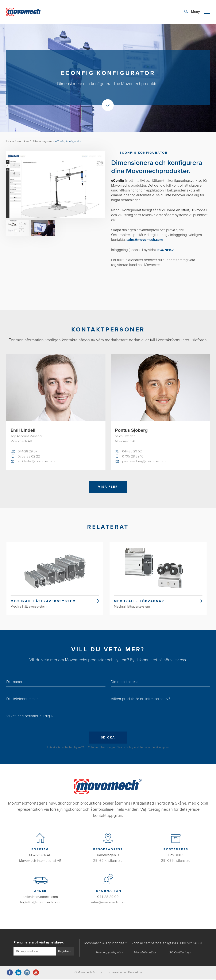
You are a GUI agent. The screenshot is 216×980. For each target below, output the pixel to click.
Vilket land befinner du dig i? (30, 717)
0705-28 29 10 (133, 457)
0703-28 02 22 (29, 457)
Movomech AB (40, 857)
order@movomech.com (40, 898)
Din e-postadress (124, 683)
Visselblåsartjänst (146, 954)
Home (10, 141)
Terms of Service (150, 749)
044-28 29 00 (108, 898)
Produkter (23, 141)
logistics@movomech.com (40, 903)
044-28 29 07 (28, 452)
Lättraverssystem (42, 141)
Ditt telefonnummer (22, 700)
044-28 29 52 (132, 452)
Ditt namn (14, 683)
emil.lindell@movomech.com (38, 462)
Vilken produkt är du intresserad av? (140, 700)
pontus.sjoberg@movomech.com (146, 462)
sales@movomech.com (108, 903)
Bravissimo (135, 974)
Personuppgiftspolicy (109, 954)
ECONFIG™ (166, 250)
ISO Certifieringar (181, 954)
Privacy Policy (125, 749)
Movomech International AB (40, 862)
